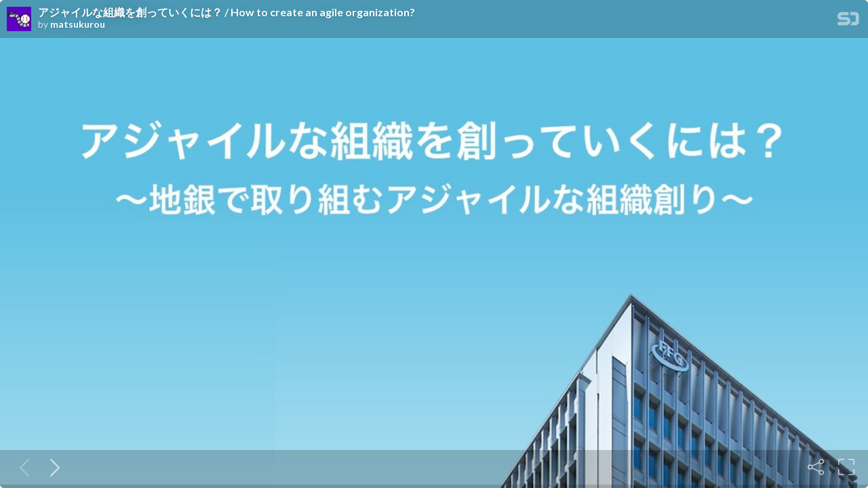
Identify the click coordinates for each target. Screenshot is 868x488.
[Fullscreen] (846, 467)
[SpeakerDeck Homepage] (848, 21)
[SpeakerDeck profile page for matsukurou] (19, 20)
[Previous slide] (22, 467)
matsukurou (78, 24)
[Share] (816, 467)
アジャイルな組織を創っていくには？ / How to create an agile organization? (226, 12)
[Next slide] (52, 467)
